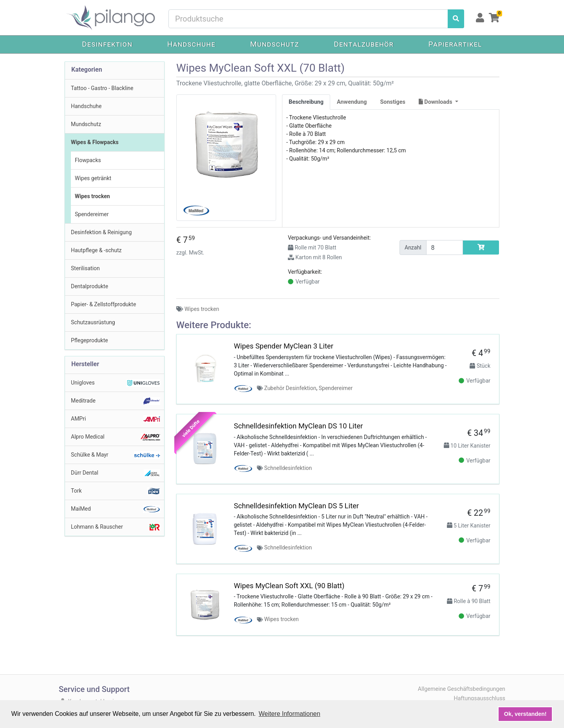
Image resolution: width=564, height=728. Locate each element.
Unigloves (116, 383)
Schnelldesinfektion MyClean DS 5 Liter (296, 506)
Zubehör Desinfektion (290, 388)
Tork (116, 491)
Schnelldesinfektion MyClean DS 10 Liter (298, 426)
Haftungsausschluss (479, 698)
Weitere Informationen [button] (289, 714)
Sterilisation (85, 268)
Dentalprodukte (89, 286)
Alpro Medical (116, 437)
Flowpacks (88, 160)
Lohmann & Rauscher (116, 527)
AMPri (116, 419)
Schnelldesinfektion (288, 468)
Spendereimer (92, 214)
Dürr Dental (116, 473)
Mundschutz (275, 44)
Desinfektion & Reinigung (101, 232)
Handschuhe (191, 44)
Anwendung (352, 102)
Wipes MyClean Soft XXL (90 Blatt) (289, 586)
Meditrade (116, 401)
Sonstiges (393, 102)
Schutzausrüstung (93, 322)
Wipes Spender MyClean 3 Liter (284, 346)
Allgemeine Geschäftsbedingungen (462, 689)
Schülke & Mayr (116, 455)
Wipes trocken (92, 196)
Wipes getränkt (93, 178)
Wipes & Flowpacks (95, 142)
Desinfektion (107, 44)
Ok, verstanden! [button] (525, 714)
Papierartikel (455, 44)
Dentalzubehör (364, 44)
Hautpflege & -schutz (96, 250)
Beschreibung (306, 102)
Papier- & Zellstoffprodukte (103, 304)
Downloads (436, 102)
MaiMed (116, 509)
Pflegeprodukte (89, 340)
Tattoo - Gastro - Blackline (102, 88)
